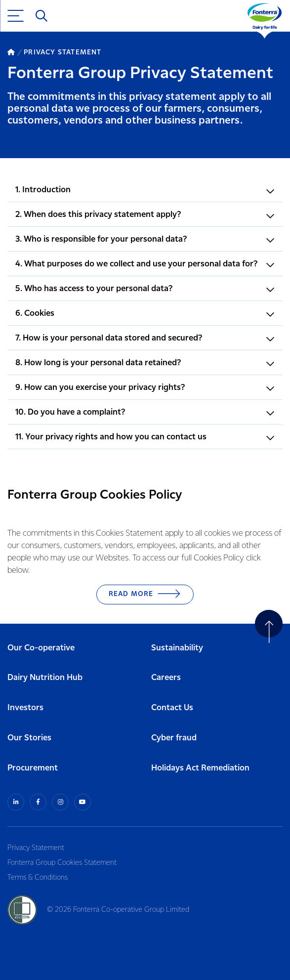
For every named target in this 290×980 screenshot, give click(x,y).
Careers (166, 678)
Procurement (33, 768)
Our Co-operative (41, 648)
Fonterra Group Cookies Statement (62, 863)
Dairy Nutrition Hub (45, 678)
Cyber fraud (174, 738)
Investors (25, 708)
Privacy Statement (36, 848)
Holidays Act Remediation (200, 768)
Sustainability (177, 648)
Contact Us (172, 708)
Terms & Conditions (38, 878)
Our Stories (29, 738)
